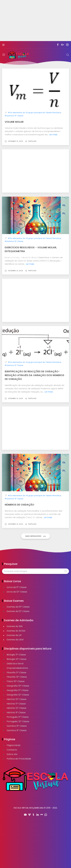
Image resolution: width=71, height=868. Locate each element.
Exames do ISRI (15, 626)
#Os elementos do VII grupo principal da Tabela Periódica (34, 113)
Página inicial (13, 745)
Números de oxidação (19, 505)
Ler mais (53, 135)
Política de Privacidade (19, 759)
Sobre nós (12, 754)
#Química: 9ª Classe (14, 116)
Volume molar (14, 122)
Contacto (12, 750)
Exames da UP (14, 635)
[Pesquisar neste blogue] (35, 571)
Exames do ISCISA (16, 631)
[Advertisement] (35, 22)
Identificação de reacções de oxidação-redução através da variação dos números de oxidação (34, 375)
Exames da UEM (15, 640)
